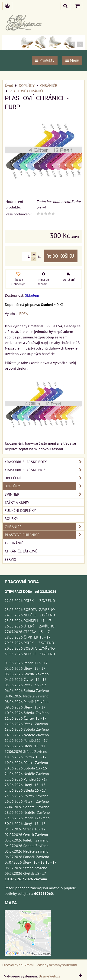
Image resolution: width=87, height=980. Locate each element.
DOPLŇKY (44, 486)
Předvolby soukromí (18, 965)
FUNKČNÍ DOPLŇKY (20, 510)
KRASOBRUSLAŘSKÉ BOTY (44, 462)
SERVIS (10, 559)
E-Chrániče (15, 543)
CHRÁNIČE (44, 527)
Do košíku (61, 256)
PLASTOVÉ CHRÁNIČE (44, 535)
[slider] (46, 214)
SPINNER (44, 494)
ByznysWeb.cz (49, 976)
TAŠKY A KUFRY (17, 502)
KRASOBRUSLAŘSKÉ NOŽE (44, 470)
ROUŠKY (11, 519)
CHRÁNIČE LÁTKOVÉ (21, 551)
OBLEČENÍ (44, 478)
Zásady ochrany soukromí (57, 965)
